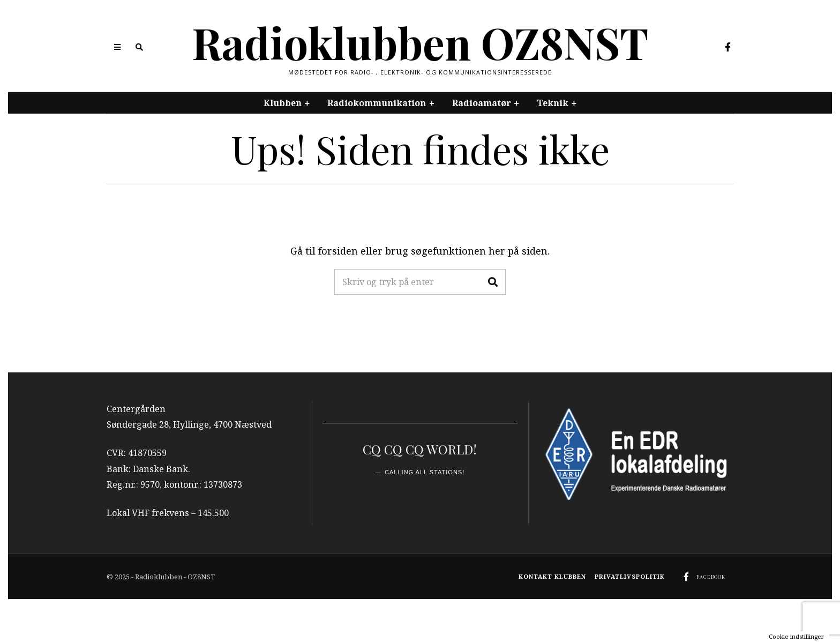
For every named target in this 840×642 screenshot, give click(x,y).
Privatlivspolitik (630, 576)
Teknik (553, 103)
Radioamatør (482, 103)
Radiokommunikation (377, 103)
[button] (493, 282)
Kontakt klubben (552, 576)
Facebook (711, 577)
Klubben (283, 103)
